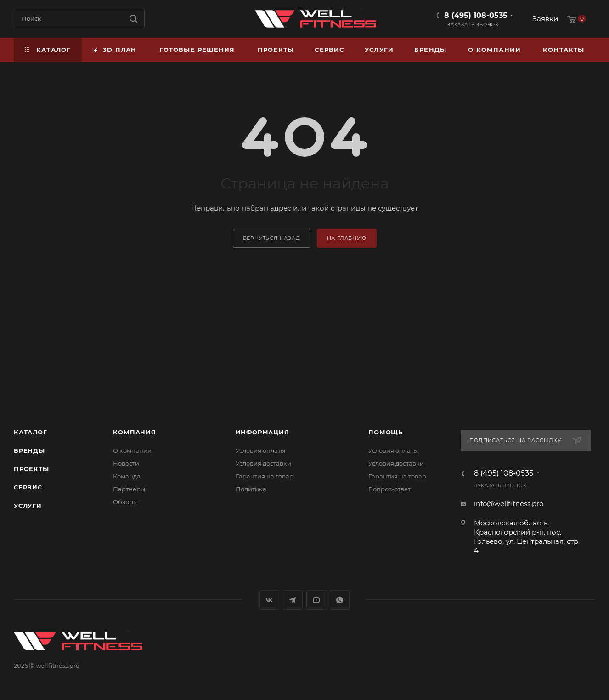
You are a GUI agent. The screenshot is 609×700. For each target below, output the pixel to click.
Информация (262, 432)
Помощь (386, 432)
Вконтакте (269, 600)
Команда (127, 476)
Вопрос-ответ (389, 489)
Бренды (29, 450)
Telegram (293, 600)
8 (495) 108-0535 (476, 15)
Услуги (28, 506)
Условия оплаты (260, 450)
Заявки (545, 19)
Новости (126, 463)
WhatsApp (340, 600)
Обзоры (125, 502)
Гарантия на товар (265, 476)
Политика (251, 489)
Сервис (28, 487)
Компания (134, 432)
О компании (132, 450)
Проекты (31, 469)
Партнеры (129, 489)
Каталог (31, 432)
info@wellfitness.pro (509, 504)
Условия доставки (263, 463)
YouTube (316, 600)
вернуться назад (272, 238)
